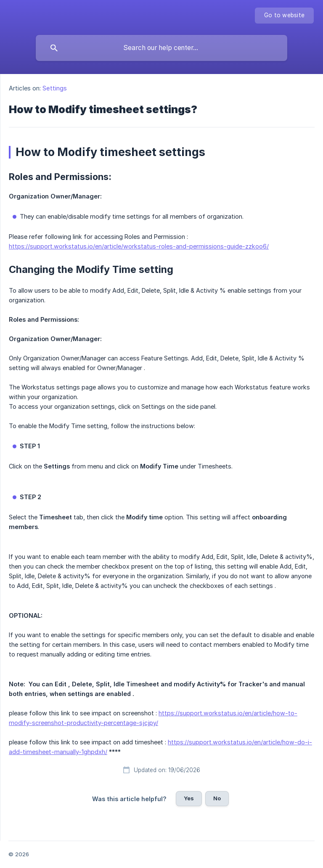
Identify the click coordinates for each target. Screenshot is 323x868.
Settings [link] (55, 88)
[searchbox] (161, 48)
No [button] (217, 798)
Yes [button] (189, 798)
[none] (284, 16)
